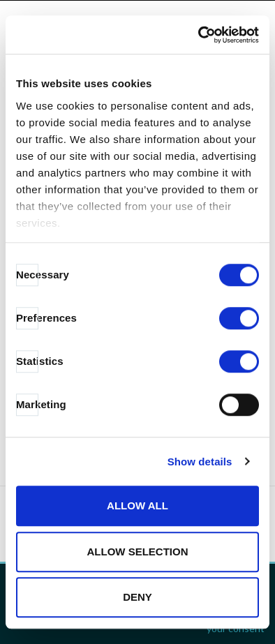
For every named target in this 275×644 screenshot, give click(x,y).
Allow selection (138, 552)
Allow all (137, 506)
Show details (200, 462)
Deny (137, 597)
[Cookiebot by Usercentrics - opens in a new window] (199, 35)
